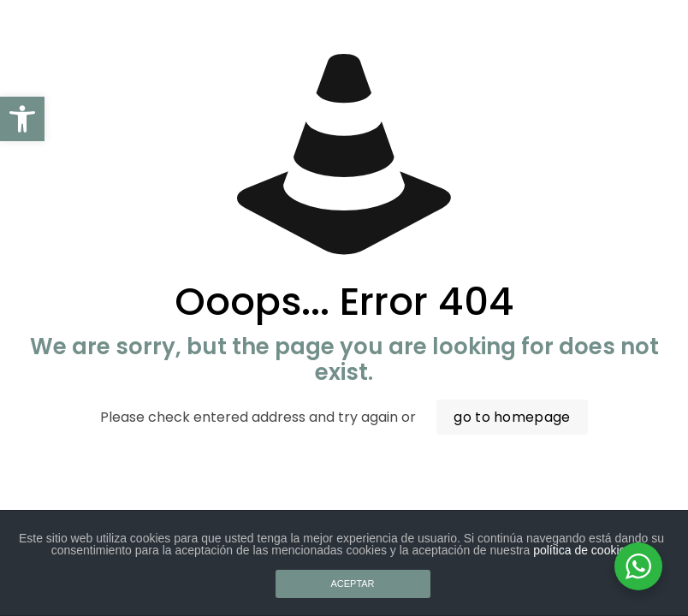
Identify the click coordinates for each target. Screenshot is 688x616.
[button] (22, 119)
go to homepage (512, 417)
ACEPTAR (352, 583)
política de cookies (582, 550)
